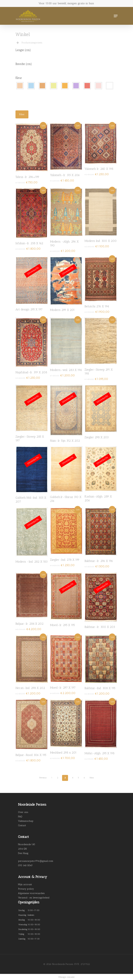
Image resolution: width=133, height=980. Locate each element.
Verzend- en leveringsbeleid (34, 898)
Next (92, 778)
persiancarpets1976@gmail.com (36, 861)
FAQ (20, 817)
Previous (43, 778)
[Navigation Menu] (116, 16)
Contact (22, 825)
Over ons (23, 812)
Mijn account (25, 884)
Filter (22, 114)
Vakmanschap (26, 821)
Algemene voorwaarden (31, 893)
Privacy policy (26, 889)
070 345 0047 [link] (25, 865)
